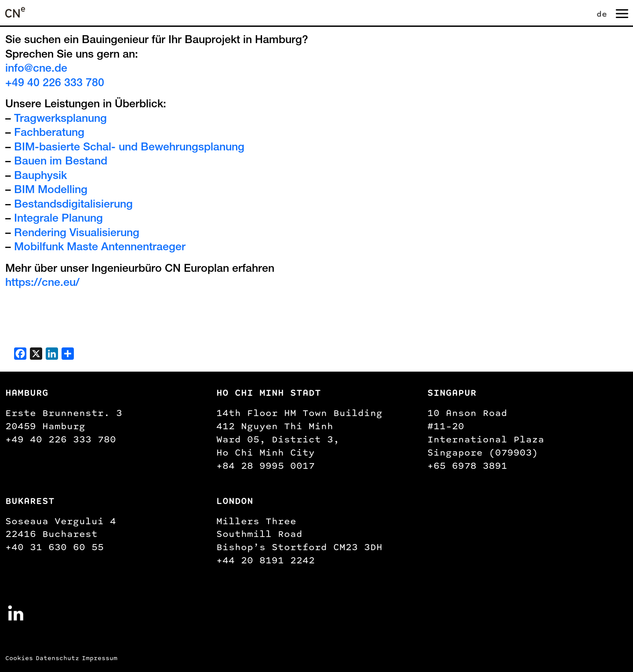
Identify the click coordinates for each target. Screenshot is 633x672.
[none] (604, 13)
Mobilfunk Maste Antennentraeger (100, 248)
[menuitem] (604, 13)
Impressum (100, 658)
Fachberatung (49, 133)
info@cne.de (36, 69)
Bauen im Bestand (61, 162)
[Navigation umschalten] (621, 13)
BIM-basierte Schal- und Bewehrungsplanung (129, 148)
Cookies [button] (19, 658)
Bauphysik (40, 177)
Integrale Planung (58, 219)
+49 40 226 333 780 (55, 84)
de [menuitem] (602, 14)
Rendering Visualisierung (77, 234)
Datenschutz (57, 658)
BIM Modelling (51, 191)
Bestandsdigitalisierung (73, 205)
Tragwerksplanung (60, 119)
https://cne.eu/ (42, 283)
